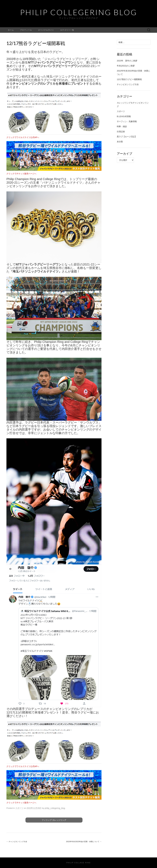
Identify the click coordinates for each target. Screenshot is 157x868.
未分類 (120, 142)
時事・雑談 (122, 126)
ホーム (11, 30)
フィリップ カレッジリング (54, 820)
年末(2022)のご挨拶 (126, 66)
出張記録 (121, 132)
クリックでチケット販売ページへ (21, 174)
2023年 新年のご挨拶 (127, 61)
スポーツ (19, 808)
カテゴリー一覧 (67, 30)
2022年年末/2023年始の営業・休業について (84, 842)
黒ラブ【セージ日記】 (127, 137)
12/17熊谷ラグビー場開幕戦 (129, 79)
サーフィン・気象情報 (127, 121)
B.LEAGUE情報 (124, 116)
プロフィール (26, 30)
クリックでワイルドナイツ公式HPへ (23, 137)
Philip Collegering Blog (79, 12)
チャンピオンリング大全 (17, 842)
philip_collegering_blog (55, 808)
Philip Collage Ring (78, 863)
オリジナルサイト (46, 30)
